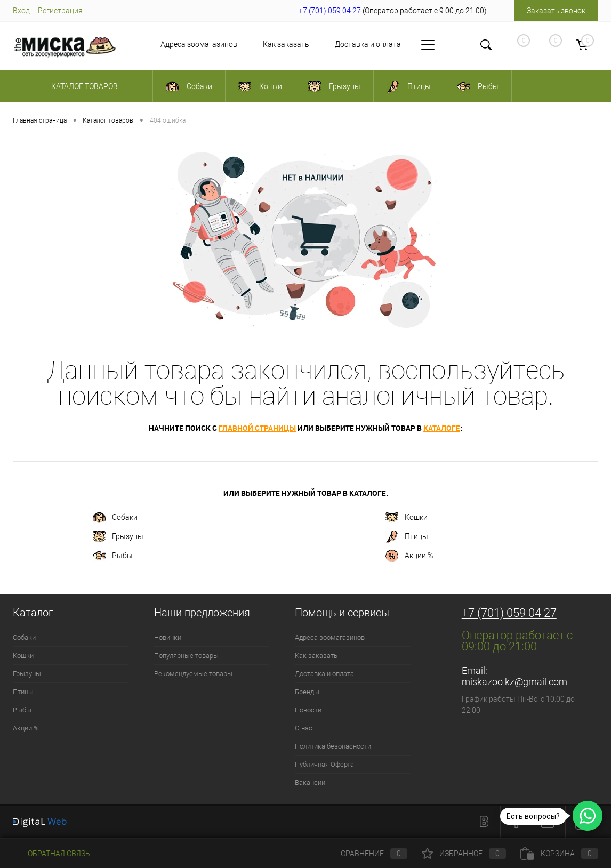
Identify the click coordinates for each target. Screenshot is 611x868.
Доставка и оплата (368, 44)
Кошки (407, 518)
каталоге (442, 428)
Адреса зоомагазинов (199, 44)
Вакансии (310, 782)
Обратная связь (51, 854)
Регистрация (60, 11)
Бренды (307, 692)
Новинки (168, 637)
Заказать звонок (556, 11)
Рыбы (113, 556)
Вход (21, 11)
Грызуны (118, 537)
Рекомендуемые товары (193, 674)
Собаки (115, 518)
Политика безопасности (333, 746)
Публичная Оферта (324, 764)
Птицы (407, 537)
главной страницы (257, 428)
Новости (308, 710)
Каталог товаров (83, 86)
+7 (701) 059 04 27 (330, 11)
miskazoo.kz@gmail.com (514, 682)
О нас (304, 728)
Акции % (409, 556)
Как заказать (286, 44)
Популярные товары (186, 656)
